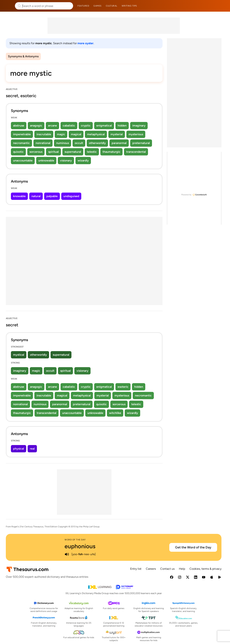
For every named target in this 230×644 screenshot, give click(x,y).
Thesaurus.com (8, 6)
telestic (92, 152)
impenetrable (22, 134)
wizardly (83, 160)
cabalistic (69, 126)
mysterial (117, 134)
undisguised (71, 196)
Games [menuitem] (97, 6)
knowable (19, 196)
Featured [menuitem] (83, 6)
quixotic (18, 152)
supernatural (73, 152)
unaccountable (23, 160)
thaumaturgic (111, 152)
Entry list (136, 569)
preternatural (141, 143)
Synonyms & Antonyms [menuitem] (23, 56)
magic (61, 134)
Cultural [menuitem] (112, 6)
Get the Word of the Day (193, 547)
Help (182, 569)
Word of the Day (75, 540)
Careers (151, 569)
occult (79, 143)
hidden (122, 126)
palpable (52, 196)
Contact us (167, 569)
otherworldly (97, 143)
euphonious (80, 546)
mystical (19, 355)
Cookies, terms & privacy (205, 569)
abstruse (19, 126)
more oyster (85, 43)
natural (36, 196)
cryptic (86, 126)
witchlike (115, 413)
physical (19, 449)
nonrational (43, 143)
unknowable (46, 160)
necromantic (21, 143)
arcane (52, 126)
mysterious (136, 134)
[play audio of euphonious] (67, 554)
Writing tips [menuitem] (129, 6)
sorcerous (36, 152)
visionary (66, 160)
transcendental (136, 152)
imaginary (139, 126)
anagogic (36, 126)
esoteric (123, 387)
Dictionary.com (222, 6)
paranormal (119, 143)
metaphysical (96, 134)
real (32, 449)
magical (76, 134)
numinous (63, 143)
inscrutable (44, 134)
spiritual (53, 152)
